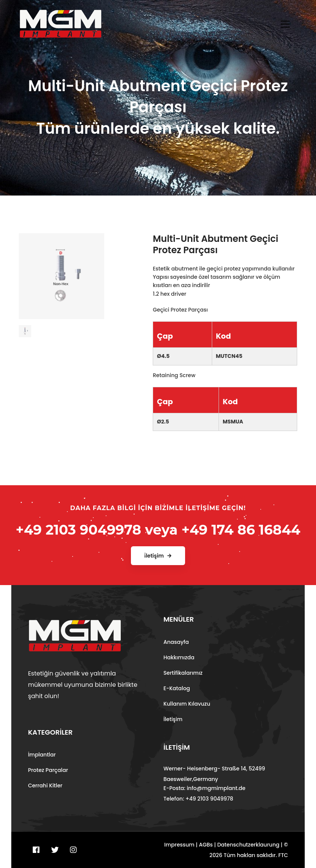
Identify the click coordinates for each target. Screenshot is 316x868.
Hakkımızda (179, 657)
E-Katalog (177, 688)
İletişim (173, 719)
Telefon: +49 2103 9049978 (198, 799)
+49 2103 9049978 (79, 530)
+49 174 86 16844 (241, 530)
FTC (283, 855)
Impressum (179, 845)
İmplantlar (42, 755)
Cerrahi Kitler (45, 785)
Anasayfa (176, 642)
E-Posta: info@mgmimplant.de (204, 788)
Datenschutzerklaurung (248, 845)
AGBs (206, 845)
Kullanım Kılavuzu (187, 704)
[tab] (25, 328)
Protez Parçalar (48, 770)
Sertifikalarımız (183, 673)
